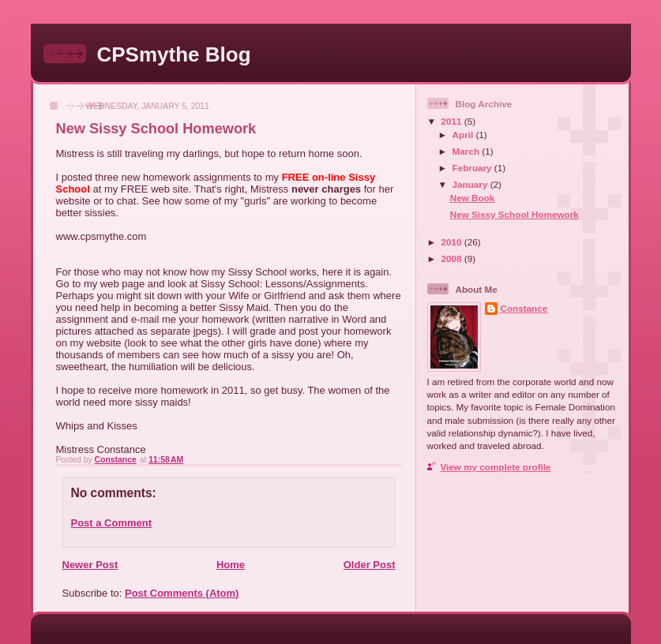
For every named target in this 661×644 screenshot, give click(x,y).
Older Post (370, 565)
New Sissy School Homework (515, 214)
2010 (453, 242)
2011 (453, 121)
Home (231, 565)
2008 (453, 258)
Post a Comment (112, 523)
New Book (473, 198)
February (473, 168)
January (471, 184)
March (468, 151)
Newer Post (90, 565)
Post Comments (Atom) (182, 593)
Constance (524, 308)
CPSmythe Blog (174, 54)
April (464, 135)
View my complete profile (496, 467)
